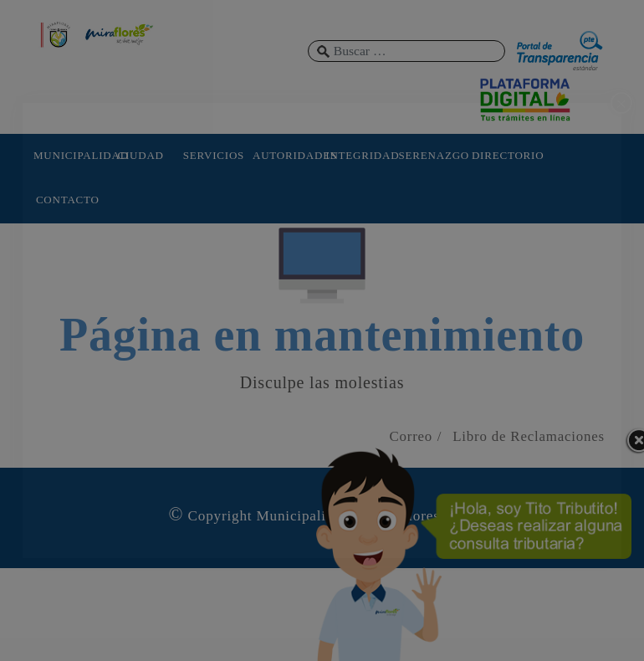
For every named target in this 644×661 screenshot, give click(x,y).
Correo (411, 436)
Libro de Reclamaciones (529, 436)
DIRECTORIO (506, 155)
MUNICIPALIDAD (68, 155)
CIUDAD (140, 155)
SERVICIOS (214, 155)
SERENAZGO (433, 155)
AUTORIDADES (287, 155)
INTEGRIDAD (360, 155)
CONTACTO (68, 200)
